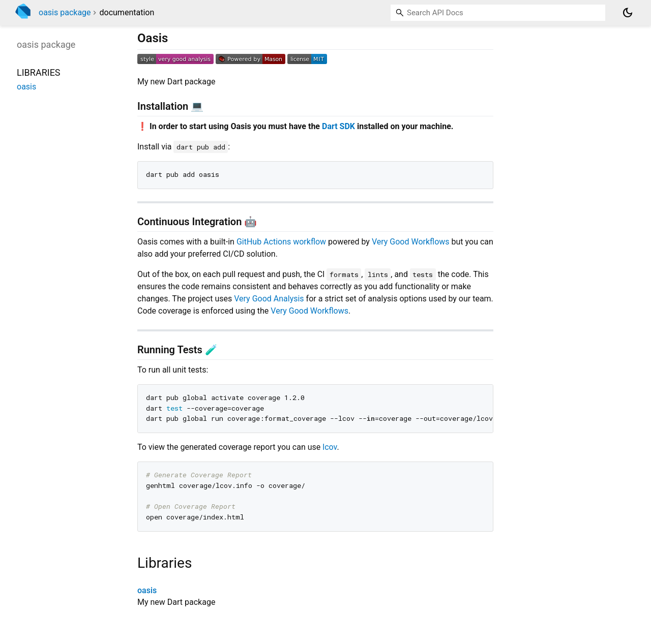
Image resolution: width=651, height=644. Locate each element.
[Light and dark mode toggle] (628, 13)
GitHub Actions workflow (281, 242)
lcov (330, 447)
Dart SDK (338, 126)
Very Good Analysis (269, 299)
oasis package (65, 12)
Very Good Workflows (411, 242)
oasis (147, 590)
